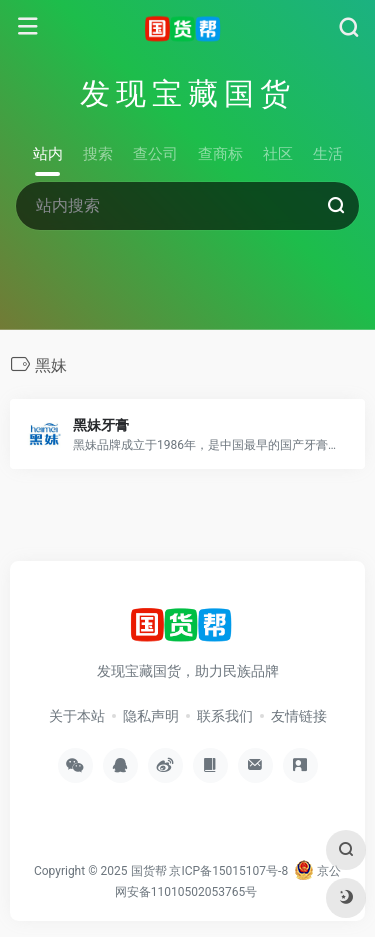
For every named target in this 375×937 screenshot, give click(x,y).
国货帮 (149, 871)
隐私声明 (151, 716)
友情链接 (299, 716)
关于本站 (77, 716)
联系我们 (225, 716)
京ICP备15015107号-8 (228, 871)
